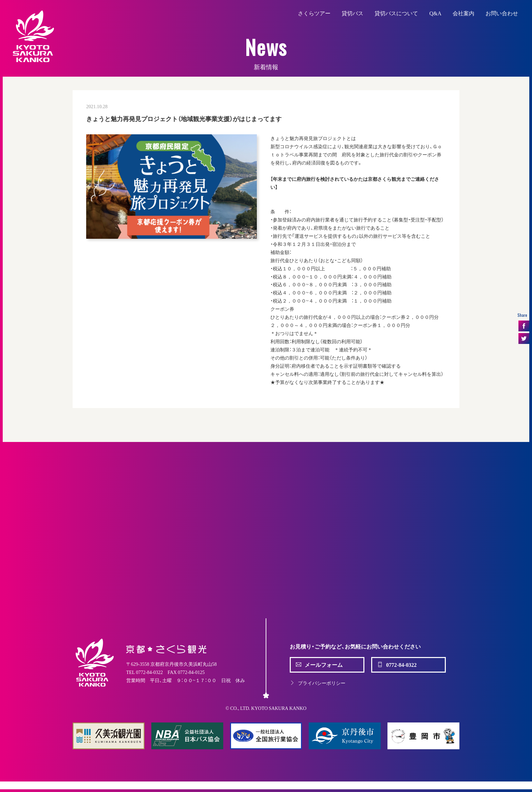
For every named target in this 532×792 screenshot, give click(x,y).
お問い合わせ (502, 13)
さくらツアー (314, 13)
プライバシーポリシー (318, 683)
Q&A (435, 13)
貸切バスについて (396, 13)
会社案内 (463, 13)
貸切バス (353, 13)
